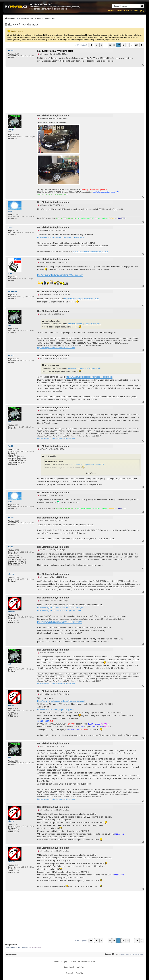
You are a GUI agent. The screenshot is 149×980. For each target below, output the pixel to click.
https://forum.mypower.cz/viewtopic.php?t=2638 (90, 251)
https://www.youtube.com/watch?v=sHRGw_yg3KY (60, 622)
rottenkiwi (11, 612)
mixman (11, 274)
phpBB (67, 962)
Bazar (127, 11)
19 (128, 45)
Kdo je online (11, 945)
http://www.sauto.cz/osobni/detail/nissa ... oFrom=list (89, 377)
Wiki (136, 11)
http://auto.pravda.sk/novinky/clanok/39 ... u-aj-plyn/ (60, 275)
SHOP (119, 11)
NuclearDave (12, 291)
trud (9, 325)
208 (137, 45)
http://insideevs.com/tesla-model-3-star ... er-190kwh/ (61, 237)
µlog (142, 11)
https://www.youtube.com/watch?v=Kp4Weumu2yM (60, 608)
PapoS (10, 227)
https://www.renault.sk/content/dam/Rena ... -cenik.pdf (61, 701)
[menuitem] (30, 18)
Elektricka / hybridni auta (21, 24)
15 (110, 45)
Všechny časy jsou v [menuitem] (131, 955)
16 (114, 45)
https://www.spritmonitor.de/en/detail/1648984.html (56, 348)
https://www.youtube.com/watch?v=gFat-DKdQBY (59, 611)
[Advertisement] (74, 90)
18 (123, 45)
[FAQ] (108, 955)
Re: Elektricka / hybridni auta (55, 51)
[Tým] (115, 955)
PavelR (10, 446)
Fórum (111, 11)
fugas (10, 211)
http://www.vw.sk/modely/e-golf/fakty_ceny (56, 710)
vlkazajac (11, 130)
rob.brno (11, 51)
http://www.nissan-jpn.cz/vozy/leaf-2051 (82, 299)
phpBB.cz (80, 967)
